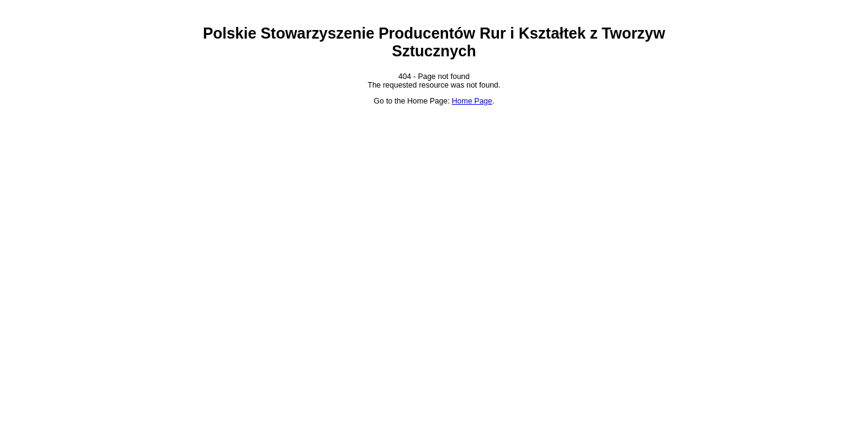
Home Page (472, 101)
